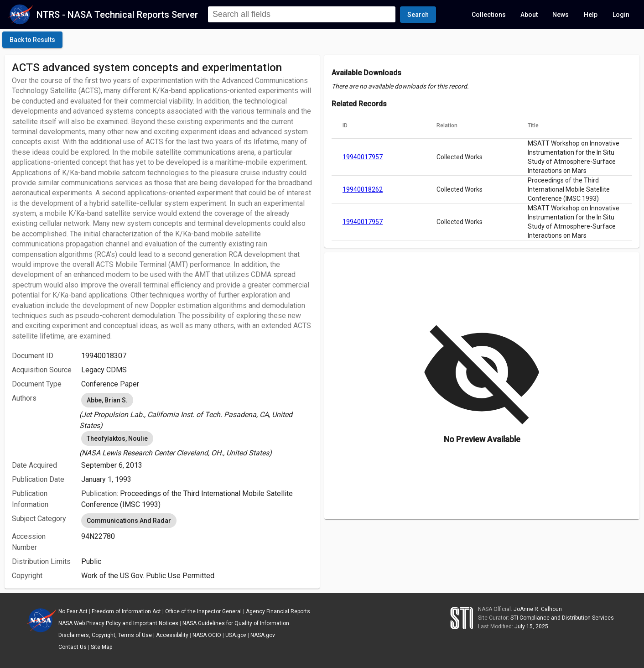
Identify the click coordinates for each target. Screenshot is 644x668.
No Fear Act (73, 611)
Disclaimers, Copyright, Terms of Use (105, 635)
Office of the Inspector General (203, 611)
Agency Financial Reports (278, 611)
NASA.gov (263, 635)
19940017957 (363, 157)
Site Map (101, 647)
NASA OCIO (207, 635)
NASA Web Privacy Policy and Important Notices (118, 623)
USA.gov (236, 635)
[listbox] (197, 411)
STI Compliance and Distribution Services (562, 618)
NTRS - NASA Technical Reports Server (117, 15)
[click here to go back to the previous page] (32, 40)
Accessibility (172, 635)
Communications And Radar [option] (129, 521)
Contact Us (73, 647)
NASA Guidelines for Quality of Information (236, 623)
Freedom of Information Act (126, 611)
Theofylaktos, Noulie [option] (117, 438)
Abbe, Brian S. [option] (107, 400)
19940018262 (363, 189)
